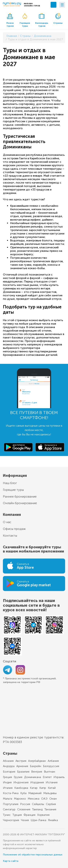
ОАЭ (44, 799)
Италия (8, 788)
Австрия (21, 761)
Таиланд (37, 809)
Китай (52, 788)
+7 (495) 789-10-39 (53, 5)
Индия (7, 782)
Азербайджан (37, 761)
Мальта (8, 799)
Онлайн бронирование (20, 503)
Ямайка (53, 820)
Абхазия (8, 761)
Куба (23, 793)
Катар (34, 788)
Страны (58, 19)
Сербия (51, 804)
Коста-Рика (11, 793)
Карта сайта (11, 861)
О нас (7, 522)
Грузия (18, 777)
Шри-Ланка (38, 820)
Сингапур (9, 809)
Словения (24, 809)
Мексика (34, 799)
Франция (29, 815)
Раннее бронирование (20, 496)
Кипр (43, 788)
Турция (17, 815)
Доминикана (33, 777)
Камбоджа (21, 788)
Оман (53, 799)
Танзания (50, 809)
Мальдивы (50, 793)
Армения (22, 766)
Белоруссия (51, 766)
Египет (47, 777)
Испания (52, 782)
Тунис (7, 815)
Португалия (11, 804)
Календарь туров (42, 20)
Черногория (11, 820)
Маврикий (35, 793)
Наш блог (10, 483)
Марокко (20, 799)
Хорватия (43, 815)
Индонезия (21, 782)
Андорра (9, 766)
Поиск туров (10, 20)
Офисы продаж (14, 529)
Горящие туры (25, 20)
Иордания (37, 782)
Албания (53, 761)
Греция (7, 777)
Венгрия (37, 772)
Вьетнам (50, 772)
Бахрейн (36, 766)
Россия (25, 804)
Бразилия (23, 772)
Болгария (9, 772)
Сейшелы (38, 804)
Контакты (10, 536)
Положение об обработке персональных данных (33, 855)
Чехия (25, 820)
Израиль (59, 777)
